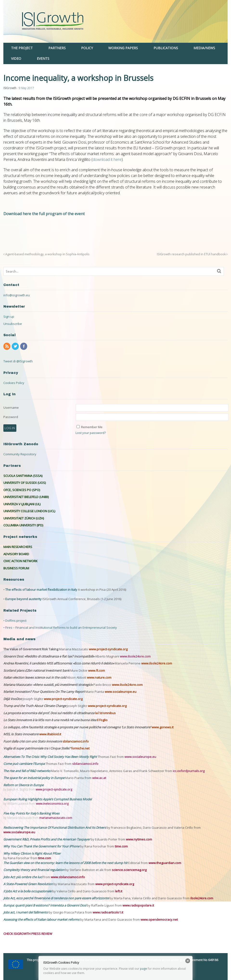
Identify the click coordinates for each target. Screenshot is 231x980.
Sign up (9, 317)
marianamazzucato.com (56, 818)
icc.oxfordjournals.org (189, 771)
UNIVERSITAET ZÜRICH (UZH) (24, 518)
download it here (107, 159)
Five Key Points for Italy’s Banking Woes (31, 813)
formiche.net (80, 748)
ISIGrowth (10, 88)
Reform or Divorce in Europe (23, 785)
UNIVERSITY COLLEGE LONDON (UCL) (29, 511)
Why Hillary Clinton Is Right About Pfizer (32, 853)
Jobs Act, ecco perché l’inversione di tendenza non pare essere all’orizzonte (56, 898)
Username (11, 408)
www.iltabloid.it (50, 734)
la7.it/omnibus (105, 713)
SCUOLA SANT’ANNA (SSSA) (23, 476)
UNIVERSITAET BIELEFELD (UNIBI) (26, 497)
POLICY (87, 48)
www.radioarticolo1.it (108, 912)
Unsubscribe (13, 324)
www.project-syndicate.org (108, 649)
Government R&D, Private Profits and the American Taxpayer (47, 839)
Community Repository (20, 454)
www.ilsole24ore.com (135, 656)
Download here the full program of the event (44, 214)
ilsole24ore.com (202, 898)
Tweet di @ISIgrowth (18, 361)
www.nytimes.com (139, 839)
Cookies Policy (14, 383)
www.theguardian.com (165, 863)
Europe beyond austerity (23, 599)
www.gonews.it (163, 727)
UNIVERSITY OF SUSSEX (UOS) (25, 483)
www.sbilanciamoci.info (68, 877)
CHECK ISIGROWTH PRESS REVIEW (28, 934)
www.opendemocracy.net (159, 919)
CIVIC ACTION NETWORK (20, 561)
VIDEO (16, 58)
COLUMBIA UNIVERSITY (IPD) (23, 525)
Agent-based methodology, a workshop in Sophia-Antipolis (46, 254)
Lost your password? (91, 433)
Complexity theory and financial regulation (34, 870)
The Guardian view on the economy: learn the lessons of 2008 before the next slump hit (66, 863)
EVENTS (43, 58)
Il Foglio (102, 720)
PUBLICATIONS (166, 48)
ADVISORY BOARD (16, 554)
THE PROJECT (22, 48)
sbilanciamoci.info (76, 741)
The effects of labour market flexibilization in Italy (41, 590)
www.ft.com (96, 670)
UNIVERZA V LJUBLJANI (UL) (22, 504)
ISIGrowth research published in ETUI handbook (192, 254)
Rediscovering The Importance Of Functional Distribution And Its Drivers (55, 828)
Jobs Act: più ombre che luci (23, 877)
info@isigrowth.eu (17, 295)
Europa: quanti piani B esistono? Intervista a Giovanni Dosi (45, 905)
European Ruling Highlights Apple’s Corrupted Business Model (48, 799)
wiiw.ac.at (99, 778)
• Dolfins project (15, 621)
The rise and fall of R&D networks (27, 771)
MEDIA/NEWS (204, 48)
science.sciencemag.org (129, 870)
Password (11, 417)
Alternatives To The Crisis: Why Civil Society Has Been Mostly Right (50, 757)
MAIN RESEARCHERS (18, 547)
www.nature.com (99, 677)
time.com (121, 846)
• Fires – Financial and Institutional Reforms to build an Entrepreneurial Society (60, 627)
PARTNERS (57, 48)
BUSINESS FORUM (16, 568)
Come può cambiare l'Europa (24, 764)
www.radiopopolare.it (138, 905)
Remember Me (92, 427)
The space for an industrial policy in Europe (34, 778)
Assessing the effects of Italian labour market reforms (42, 919)
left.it (119, 891)
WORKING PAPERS (123, 48)
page (144, 969)
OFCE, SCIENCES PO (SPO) (22, 490)
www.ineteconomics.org (52, 804)
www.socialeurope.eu (121, 692)
